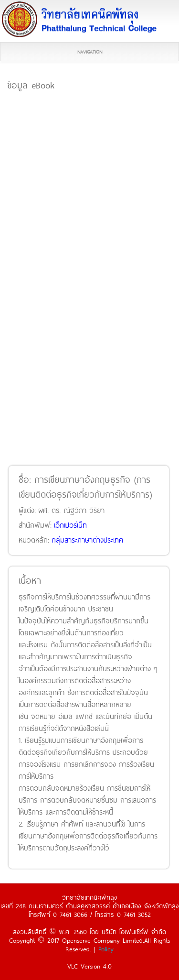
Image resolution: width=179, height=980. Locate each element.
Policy (106, 949)
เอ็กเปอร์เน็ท (70, 525)
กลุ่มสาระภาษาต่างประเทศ (87, 540)
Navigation (90, 52)
